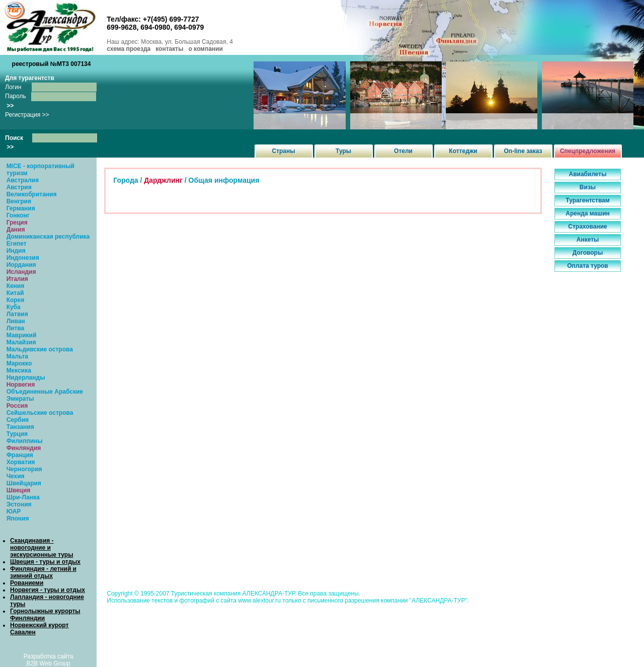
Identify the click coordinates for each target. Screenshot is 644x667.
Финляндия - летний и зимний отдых (43, 572)
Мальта (17, 356)
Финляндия (24, 448)
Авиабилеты (588, 174)
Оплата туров (588, 266)
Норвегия (21, 385)
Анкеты (588, 240)
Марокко (19, 363)
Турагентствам (587, 200)
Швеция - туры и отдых (45, 562)
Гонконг (18, 215)
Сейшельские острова (40, 413)
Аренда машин (588, 213)
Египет (17, 244)
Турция (17, 434)
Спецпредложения (588, 151)
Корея (16, 300)
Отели (403, 151)
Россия (17, 406)
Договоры (588, 253)
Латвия (17, 314)
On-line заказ (523, 151)
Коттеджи (463, 151)
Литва (16, 328)
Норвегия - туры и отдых (48, 590)
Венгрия (19, 201)
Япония (18, 518)
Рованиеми (27, 583)
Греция (17, 223)
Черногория (24, 469)
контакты (169, 49)
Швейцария (24, 483)
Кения (16, 286)
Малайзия (21, 342)
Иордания (21, 265)
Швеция (19, 490)
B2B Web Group (49, 663)
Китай (15, 293)
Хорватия (21, 462)
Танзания (20, 427)
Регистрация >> (27, 115)
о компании (205, 49)
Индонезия (23, 258)
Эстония (19, 504)
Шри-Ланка (23, 497)
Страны (283, 151)
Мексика (19, 370)
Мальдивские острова (40, 349)
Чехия (16, 476)
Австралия (23, 180)
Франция (20, 455)
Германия (21, 208)
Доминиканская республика (48, 237)
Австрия (19, 187)
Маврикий (22, 335)
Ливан (16, 321)
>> (10, 106)
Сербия (18, 420)
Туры (343, 151)
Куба (14, 307)
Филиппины (25, 441)
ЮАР (14, 511)
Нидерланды (26, 378)
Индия (16, 251)
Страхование (587, 227)
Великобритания (32, 194)
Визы (588, 187)
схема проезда (129, 49)
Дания (16, 230)
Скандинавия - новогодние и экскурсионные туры (42, 548)
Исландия (21, 272)
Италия (17, 279)
